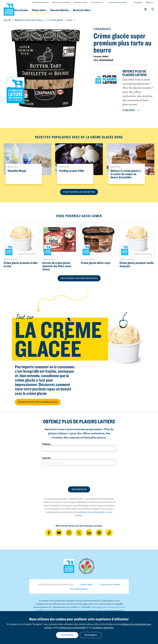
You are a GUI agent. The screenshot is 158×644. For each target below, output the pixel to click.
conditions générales (103, 627)
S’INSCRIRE (131, 110)
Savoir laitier (87, 584)
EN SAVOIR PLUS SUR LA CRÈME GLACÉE (38, 402)
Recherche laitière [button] (97, 10)
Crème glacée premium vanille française (137, 264)
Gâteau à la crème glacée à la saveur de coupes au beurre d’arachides (126, 174)
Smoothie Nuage (17, 171)
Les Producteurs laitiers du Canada (9, 9)
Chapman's (102, 29)
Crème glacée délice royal (95, 263)
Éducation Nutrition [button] (73, 10)
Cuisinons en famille (110, 584)
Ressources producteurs (61, 2)
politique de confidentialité (91, 512)
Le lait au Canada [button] (29, 10)
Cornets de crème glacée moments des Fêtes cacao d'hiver (57, 266)
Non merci (91, 635)
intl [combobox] (150, 2)
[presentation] (79, 476)
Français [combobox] (137, 2)
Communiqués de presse (117, 2)
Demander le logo (80, 2)
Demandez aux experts (40, 2)
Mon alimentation (79, 589)
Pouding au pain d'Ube (72, 171)
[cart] (146, 10)
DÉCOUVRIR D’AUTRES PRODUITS (79, 278)
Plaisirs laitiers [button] (50, 10)
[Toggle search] (153, 10)
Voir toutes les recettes (79, 192)
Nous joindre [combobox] (96, 2)
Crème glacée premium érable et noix (21, 264)
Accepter (67, 635)
